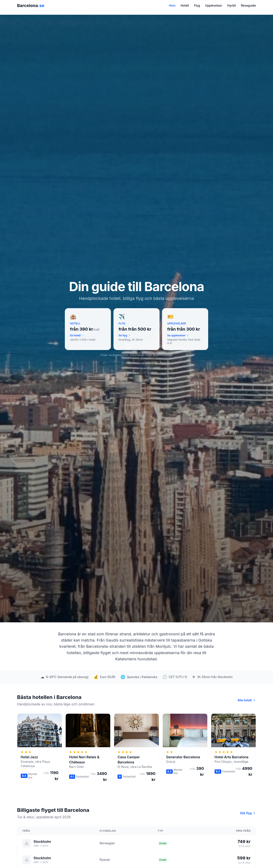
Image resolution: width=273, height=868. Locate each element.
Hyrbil (232, 5)
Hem (172, 5)
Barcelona (31, 6)
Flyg (197, 5)
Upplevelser (214, 5)
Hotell (185, 5)
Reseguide (248, 5)
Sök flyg (248, 813)
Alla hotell (247, 700)
